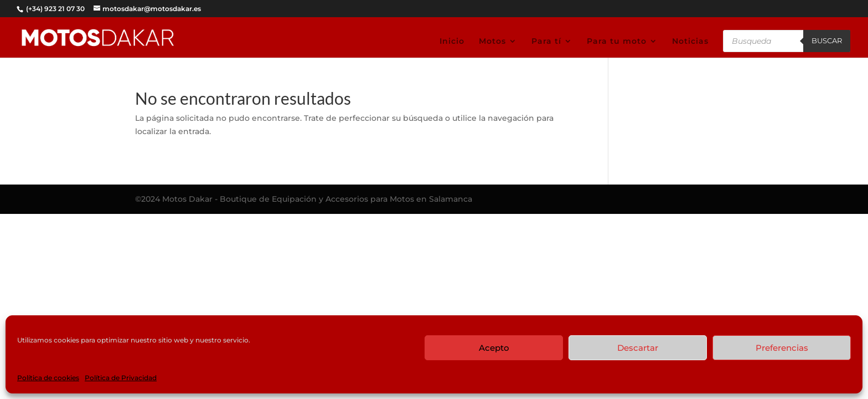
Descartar (638, 348)
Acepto (494, 348)
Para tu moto (617, 42)
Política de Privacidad (121, 378)
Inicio (452, 42)
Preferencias (782, 348)
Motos (492, 42)
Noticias (690, 42)
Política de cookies (48, 378)
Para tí (546, 42)
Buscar (827, 40)
